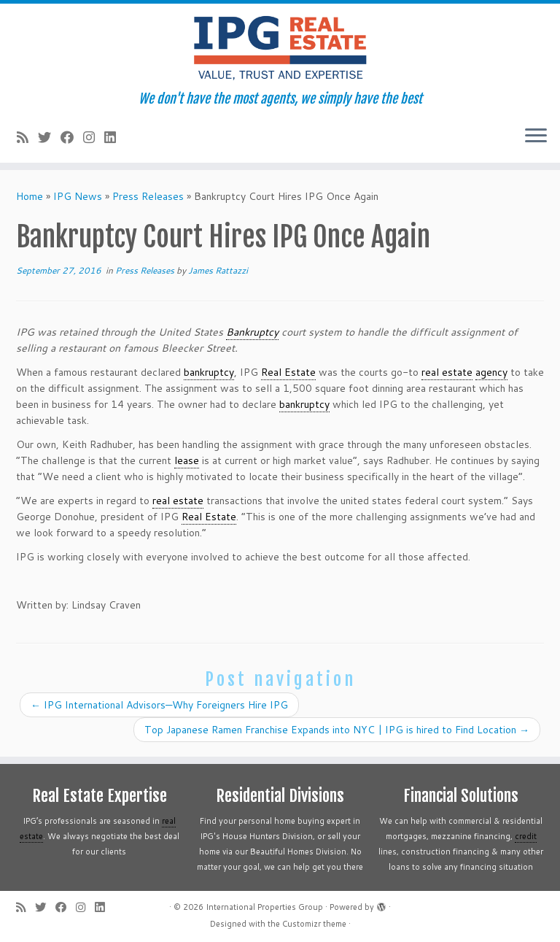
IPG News (78, 196)
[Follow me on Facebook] (72, 137)
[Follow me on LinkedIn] (115, 137)
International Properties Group (264, 907)
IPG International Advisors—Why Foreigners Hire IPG (159, 705)
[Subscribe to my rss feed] (27, 137)
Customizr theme (314, 924)
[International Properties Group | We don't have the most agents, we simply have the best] (280, 47)
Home (30, 196)
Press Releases (148, 196)
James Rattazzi (218, 270)
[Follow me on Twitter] (49, 137)
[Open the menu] (536, 136)
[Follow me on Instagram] (94, 137)
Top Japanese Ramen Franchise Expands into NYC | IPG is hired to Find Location (337, 730)
